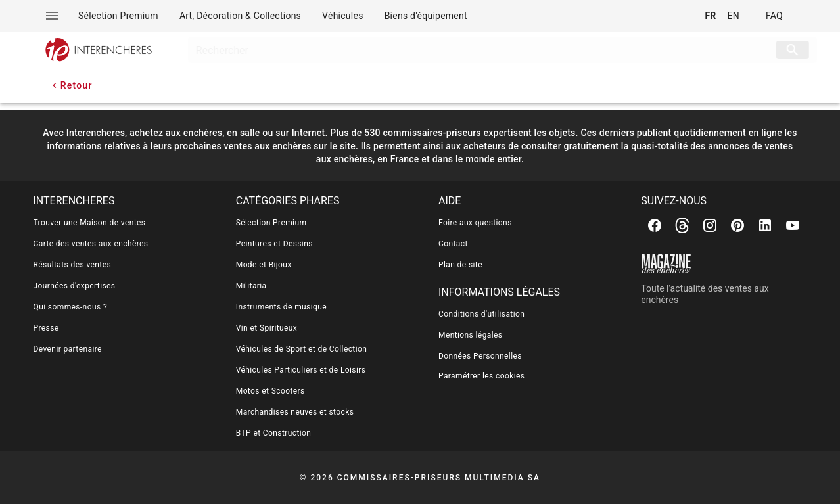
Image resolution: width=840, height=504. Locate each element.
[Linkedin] (765, 225)
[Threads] (682, 225)
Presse (46, 328)
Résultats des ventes (73, 265)
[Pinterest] (737, 225)
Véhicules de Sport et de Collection (302, 349)
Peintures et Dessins (274, 244)
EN (734, 16)
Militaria (251, 286)
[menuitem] (118, 16)
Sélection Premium (271, 223)
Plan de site (460, 265)
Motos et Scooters (270, 391)
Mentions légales (470, 335)
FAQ (774, 16)
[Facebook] (655, 225)
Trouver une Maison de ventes (90, 223)
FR (710, 16)
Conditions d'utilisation (481, 314)
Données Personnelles (480, 356)
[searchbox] (465, 50)
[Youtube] (793, 225)
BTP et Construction (274, 433)
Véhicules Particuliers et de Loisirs (301, 370)
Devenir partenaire (68, 349)
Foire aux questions (475, 223)
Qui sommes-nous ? (70, 307)
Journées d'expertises (75, 286)
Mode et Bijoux (264, 265)
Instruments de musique (281, 307)
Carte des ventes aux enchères (91, 244)
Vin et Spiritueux (267, 328)
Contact (453, 244)
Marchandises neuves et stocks (295, 412)
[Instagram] (710, 225)
